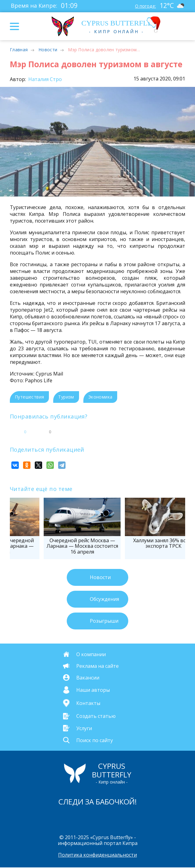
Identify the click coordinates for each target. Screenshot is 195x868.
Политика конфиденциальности (97, 855)
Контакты (88, 703)
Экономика (100, 397)
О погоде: (143, 6)
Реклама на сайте (97, 666)
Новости (48, 50)
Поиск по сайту (95, 740)
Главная (19, 50)
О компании (91, 654)
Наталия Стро (44, 79)
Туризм (66, 397)
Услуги (84, 728)
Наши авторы (93, 690)
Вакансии (88, 677)
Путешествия (29, 397)
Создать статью (96, 716)
